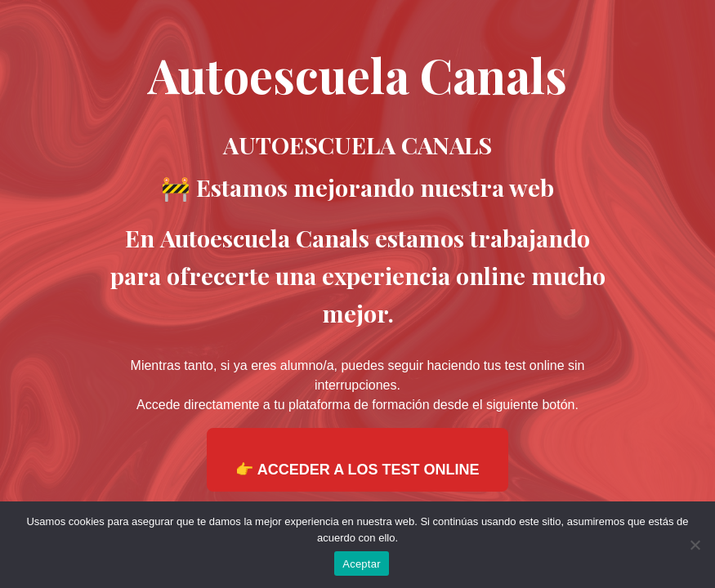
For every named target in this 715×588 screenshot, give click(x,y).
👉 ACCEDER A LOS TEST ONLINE (357, 470)
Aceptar (362, 564)
